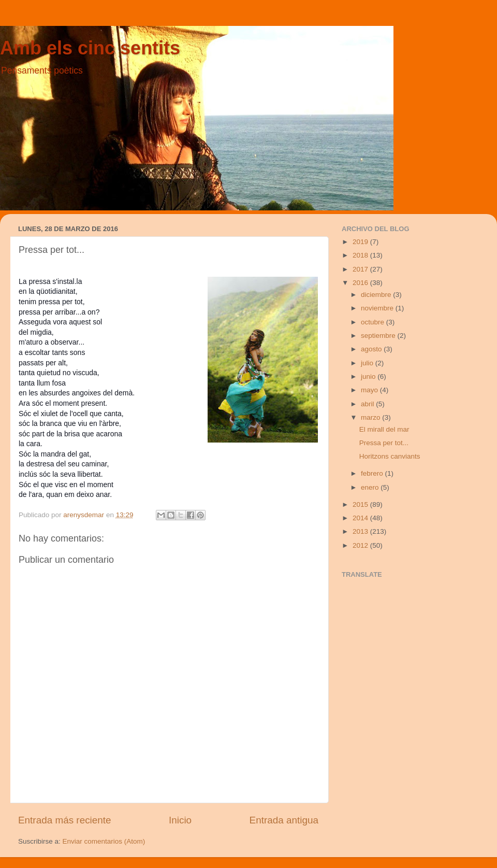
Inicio (180, 820)
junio (369, 376)
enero (371, 487)
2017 (361, 269)
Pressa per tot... (384, 443)
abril (368, 404)
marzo (371, 417)
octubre (374, 322)
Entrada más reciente (65, 820)
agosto (372, 349)
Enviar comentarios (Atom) (104, 841)
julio (368, 363)
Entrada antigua (284, 820)
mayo (370, 390)
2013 (361, 531)
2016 (361, 283)
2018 (361, 255)
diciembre (377, 295)
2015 (361, 504)
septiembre (379, 336)
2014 (361, 518)
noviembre (378, 308)
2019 (361, 242)
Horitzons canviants (390, 456)
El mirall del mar (384, 429)
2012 (361, 545)
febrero (373, 473)
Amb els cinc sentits (90, 48)
